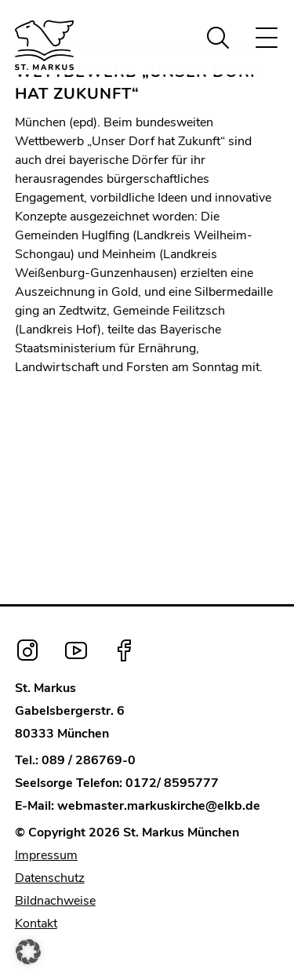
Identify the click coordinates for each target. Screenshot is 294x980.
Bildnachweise (55, 901)
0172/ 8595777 (172, 783)
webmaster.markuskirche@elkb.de (159, 806)
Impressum (46, 855)
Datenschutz (50, 878)
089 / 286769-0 (89, 760)
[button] (28, 952)
